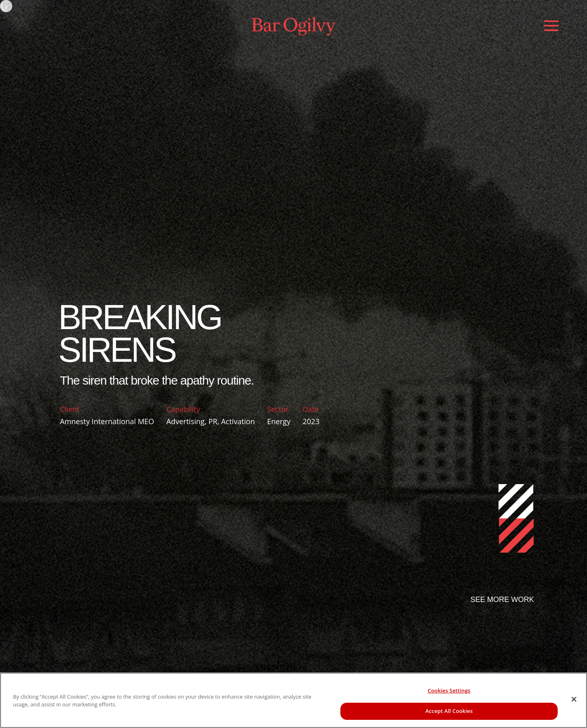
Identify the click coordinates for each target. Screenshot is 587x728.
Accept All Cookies (449, 711)
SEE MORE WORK (502, 600)
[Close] (574, 699)
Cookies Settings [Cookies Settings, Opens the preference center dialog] (449, 690)
